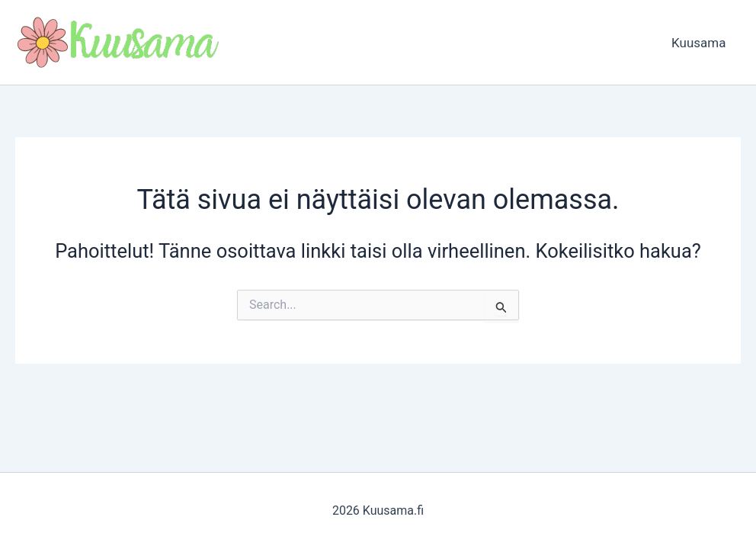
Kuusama (701, 43)
